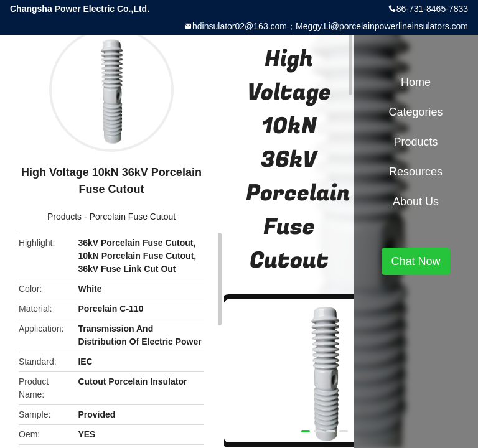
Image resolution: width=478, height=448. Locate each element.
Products (64, 217)
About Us (416, 202)
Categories (415, 112)
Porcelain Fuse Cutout (133, 217)
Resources (416, 172)
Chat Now (415, 261)
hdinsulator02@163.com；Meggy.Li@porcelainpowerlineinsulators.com (330, 26)
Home (416, 82)
